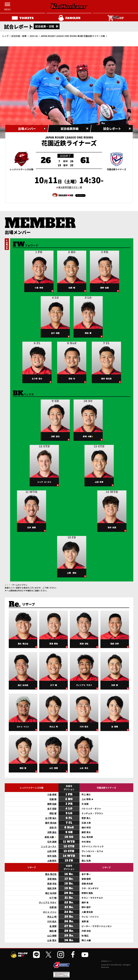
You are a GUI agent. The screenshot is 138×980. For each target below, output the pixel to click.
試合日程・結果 (19, 36)
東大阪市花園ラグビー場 (70, 187)
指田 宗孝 (52, 888)
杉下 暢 (53, 898)
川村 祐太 (52, 921)
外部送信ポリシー (107, 961)
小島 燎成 (52, 794)
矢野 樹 (53, 907)
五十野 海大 (51, 818)
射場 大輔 (49, 837)
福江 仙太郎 (51, 893)
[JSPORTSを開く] (61, 965)
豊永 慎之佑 (51, 874)
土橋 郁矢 (52, 861)
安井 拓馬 (52, 856)
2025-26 (34, 36)
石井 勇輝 (52, 842)
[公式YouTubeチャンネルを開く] (85, 955)
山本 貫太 (52, 940)
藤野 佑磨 (52, 804)
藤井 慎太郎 (51, 823)
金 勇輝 (53, 926)
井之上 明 (52, 917)
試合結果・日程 (45, 26)
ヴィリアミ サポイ (48, 902)
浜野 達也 (52, 832)
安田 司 (53, 827)
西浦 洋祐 (52, 884)
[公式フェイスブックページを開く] (73, 955)
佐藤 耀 (53, 799)
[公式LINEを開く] (36, 955)
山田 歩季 (52, 851)
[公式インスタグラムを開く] (61, 955)
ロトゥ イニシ (50, 912)
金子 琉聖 (52, 809)
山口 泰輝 (52, 936)
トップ (5, 36)
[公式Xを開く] (49, 955)
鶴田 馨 (53, 931)
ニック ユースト (49, 846)
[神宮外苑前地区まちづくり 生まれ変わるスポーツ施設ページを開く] (61, 976)
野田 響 (53, 813)
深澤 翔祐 (52, 879)
